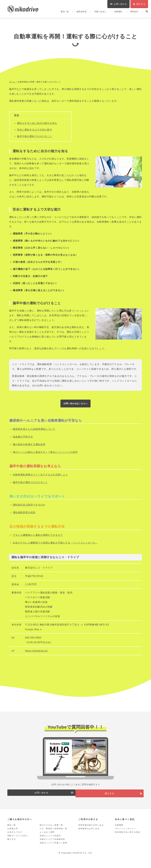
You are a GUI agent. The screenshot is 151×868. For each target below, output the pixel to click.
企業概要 (119, 830)
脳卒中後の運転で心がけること (34, 136)
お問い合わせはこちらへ (76, 404)
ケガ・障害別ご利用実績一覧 (53, 833)
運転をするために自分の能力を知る (37, 123)
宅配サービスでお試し (18, 840)
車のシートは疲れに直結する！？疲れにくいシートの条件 (45, 453)
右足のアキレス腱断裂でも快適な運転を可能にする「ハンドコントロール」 (55, 544)
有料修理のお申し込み (89, 833)
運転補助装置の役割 (24, 514)
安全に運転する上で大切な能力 (34, 130)
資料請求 (134, 12)
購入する (12, 844)
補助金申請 (82, 12)
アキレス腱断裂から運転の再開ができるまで (38, 536)
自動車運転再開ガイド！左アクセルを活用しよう (40, 476)
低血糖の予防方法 (23, 438)
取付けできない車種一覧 (51, 830)
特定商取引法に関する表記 (128, 837)
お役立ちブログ (15, 837)
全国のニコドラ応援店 (50, 840)
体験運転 (118, 12)
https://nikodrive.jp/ (36, 652)
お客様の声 (13, 833)
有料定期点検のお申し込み (91, 830)
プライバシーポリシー (125, 833)
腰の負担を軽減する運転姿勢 (29, 446)
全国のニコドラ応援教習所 (52, 844)
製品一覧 (65, 12)
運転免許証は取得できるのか (29, 506)
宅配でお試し (100, 12)
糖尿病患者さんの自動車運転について (34, 430)
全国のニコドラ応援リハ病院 (53, 847)
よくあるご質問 (47, 837)
